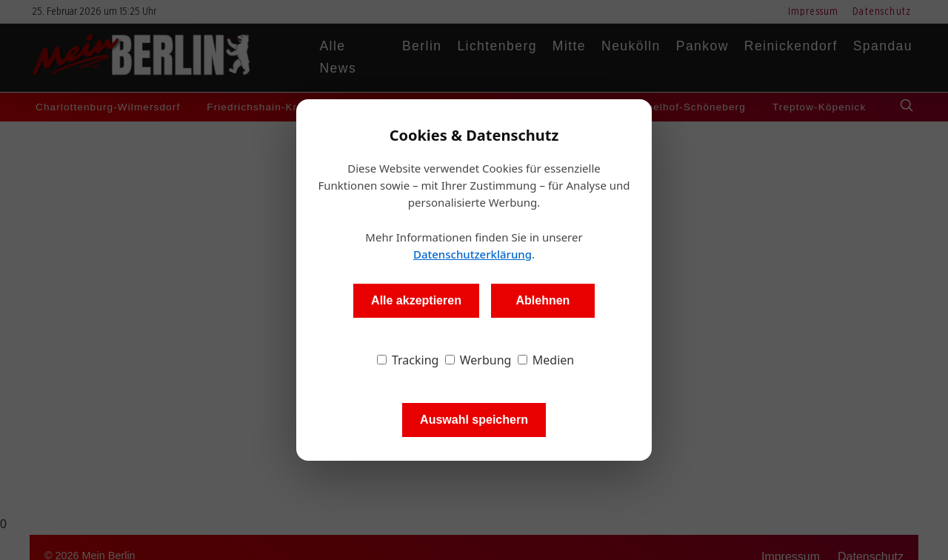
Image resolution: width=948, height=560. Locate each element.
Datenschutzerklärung (473, 254)
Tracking (408, 360)
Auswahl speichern (474, 420)
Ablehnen (543, 300)
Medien (546, 360)
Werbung (478, 360)
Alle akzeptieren (416, 300)
